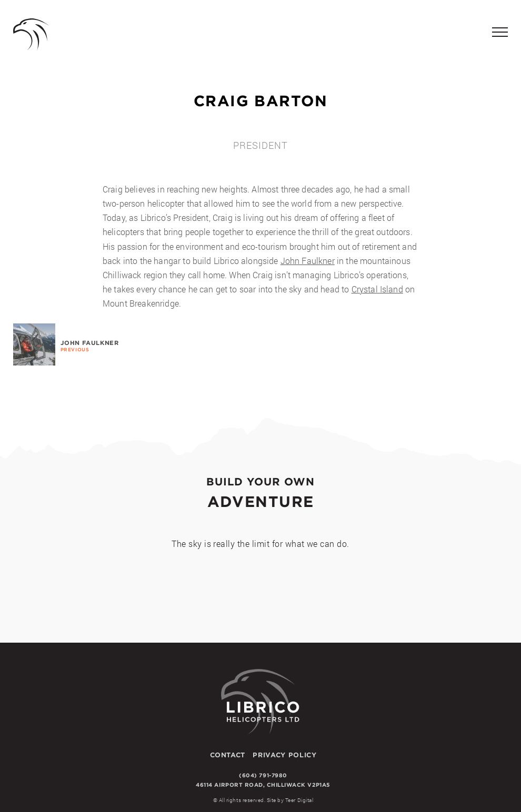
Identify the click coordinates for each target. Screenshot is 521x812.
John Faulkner (308, 261)
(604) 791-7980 (263, 775)
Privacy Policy (284, 755)
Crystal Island (377, 289)
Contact (228, 755)
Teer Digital (299, 800)
